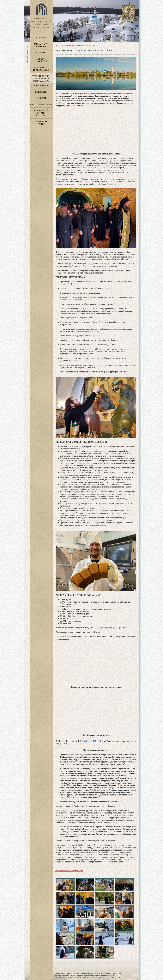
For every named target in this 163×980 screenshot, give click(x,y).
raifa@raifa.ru (115, 974)
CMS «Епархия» (115, 977)
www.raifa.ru (112, 975)
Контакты (41, 92)
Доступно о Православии (41, 69)
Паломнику (41, 86)
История (41, 53)
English (41, 98)
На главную (60, 45)
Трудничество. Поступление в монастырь (41, 79)
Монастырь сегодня (41, 45)
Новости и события (41, 60)
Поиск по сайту (41, 123)
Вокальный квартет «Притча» (41, 113)
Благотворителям (41, 104)
